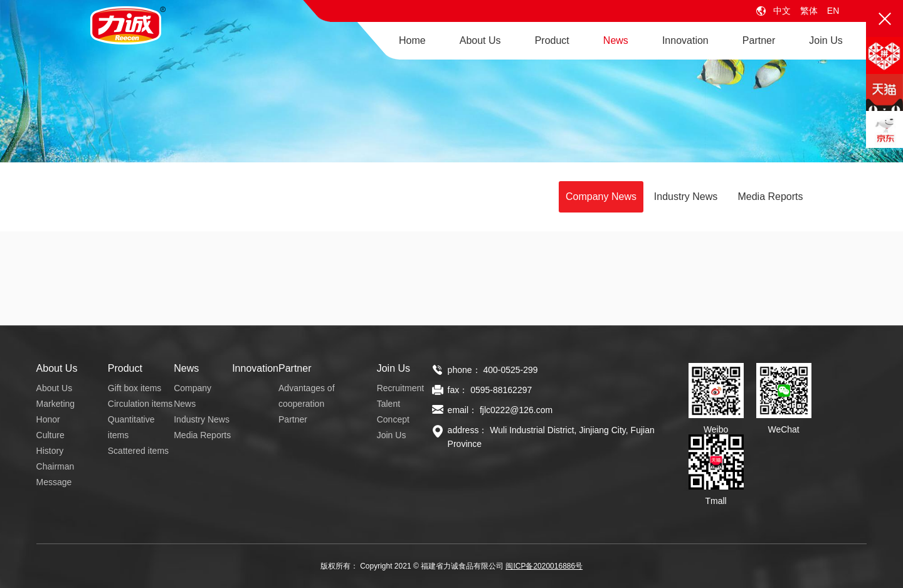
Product (552, 40)
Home (412, 40)
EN (833, 11)
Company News (601, 197)
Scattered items (138, 451)
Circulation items (140, 404)
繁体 (809, 11)
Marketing (55, 404)
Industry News (686, 197)
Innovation (685, 40)
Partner (759, 40)
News (616, 40)
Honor (48, 419)
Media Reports (770, 197)
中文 (782, 11)
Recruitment (400, 388)
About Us (480, 40)
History (50, 451)
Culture (50, 435)
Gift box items (135, 388)
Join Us (826, 40)
